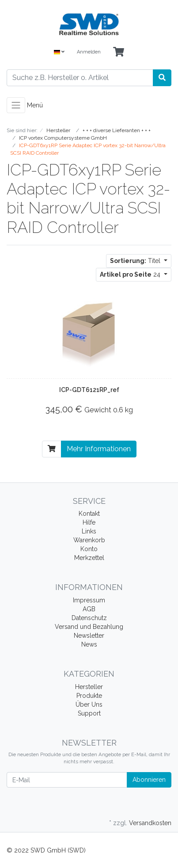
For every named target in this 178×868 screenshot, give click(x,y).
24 (131, 274)
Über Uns (89, 704)
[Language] (59, 52)
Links (89, 531)
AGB (89, 609)
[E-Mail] (67, 780)
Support (89, 713)
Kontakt (89, 514)
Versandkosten (150, 823)
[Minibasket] (119, 52)
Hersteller (89, 687)
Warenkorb (89, 540)
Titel (136, 261)
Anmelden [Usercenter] (89, 52)
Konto (89, 549)
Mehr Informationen (99, 449)
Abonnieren (149, 780)
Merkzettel (89, 558)
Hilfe (89, 522)
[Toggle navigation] (16, 105)
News (89, 644)
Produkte (89, 696)
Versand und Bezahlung (89, 627)
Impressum (89, 600)
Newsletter (89, 636)
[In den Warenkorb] (52, 449)
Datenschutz (89, 618)
